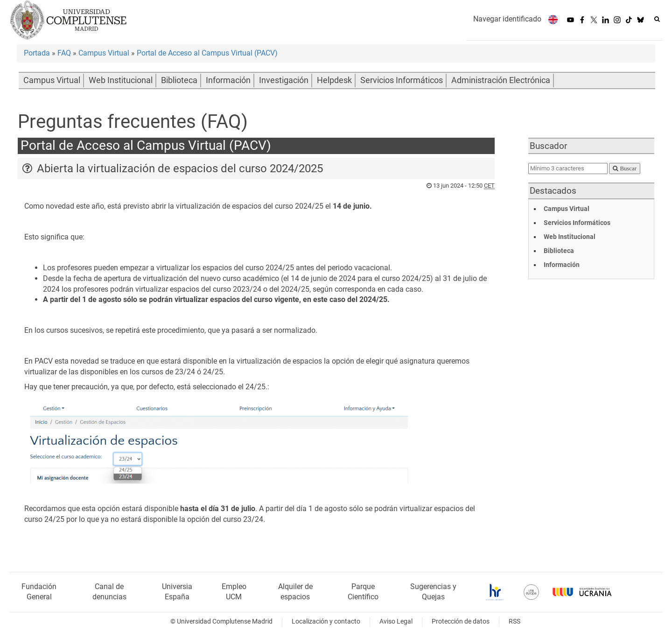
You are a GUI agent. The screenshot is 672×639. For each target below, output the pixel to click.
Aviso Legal (396, 621)
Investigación (284, 80)
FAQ (64, 53)
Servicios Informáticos (402, 80)
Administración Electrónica (501, 80)
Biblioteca (179, 80)
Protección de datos (461, 621)
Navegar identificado (507, 19)
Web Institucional (121, 80)
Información (228, 80)
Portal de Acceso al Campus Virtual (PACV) (207, 53)
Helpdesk (334, 80)
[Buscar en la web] (657, 19)
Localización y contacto (326, 621)
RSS (514, 621)
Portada (37, 53)
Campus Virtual (104, 53)
